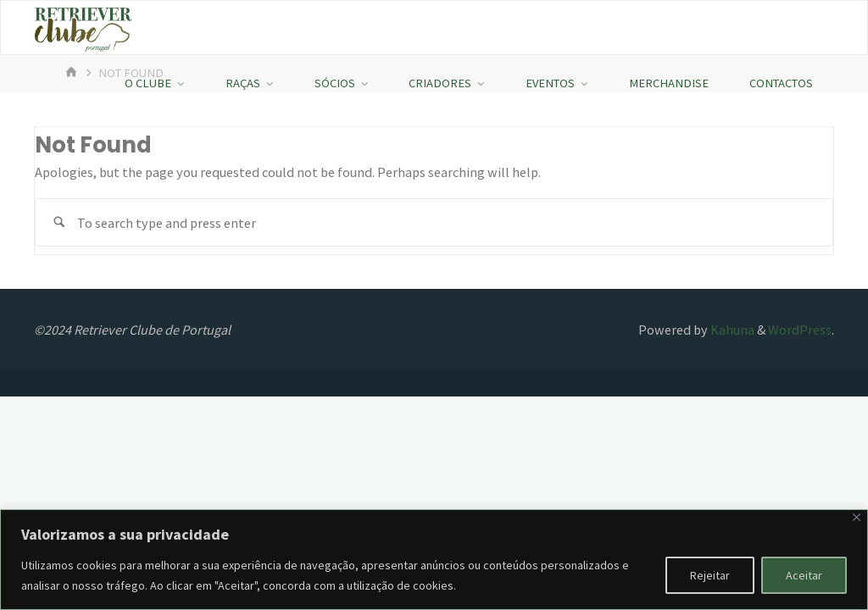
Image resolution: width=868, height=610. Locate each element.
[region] (434, 560)
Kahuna (731, 330)
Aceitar (804, 575)
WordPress (800, 330)
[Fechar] (857, 517)
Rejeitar (710, 575)
